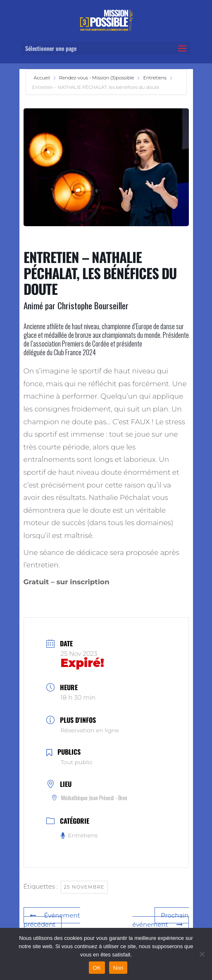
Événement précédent (52, 920)
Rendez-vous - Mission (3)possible (97, 78)
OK (97, 968)
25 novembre (84, 887)
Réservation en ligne (90, 730)
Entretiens (155, 78)
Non (118, 968)
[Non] (202, 954)
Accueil (43, 78)
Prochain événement (160, 920)
